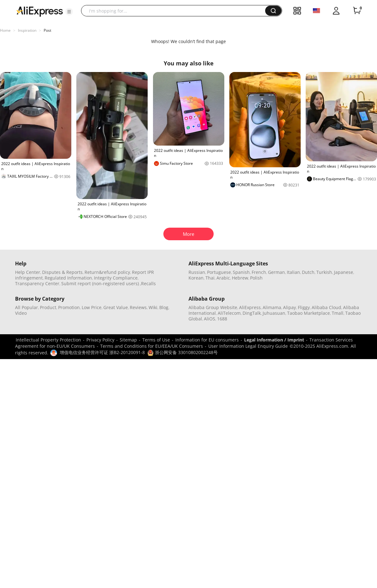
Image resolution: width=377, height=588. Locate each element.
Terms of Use (156, 340)
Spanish (241, 272)
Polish (256, 278)
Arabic (223, 278)
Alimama (272, 307)
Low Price (92, 307)
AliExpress (250, 307)
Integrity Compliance (116, 278)
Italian (293, 272)
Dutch (308, 272)
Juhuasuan (274, 313)
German (276, 272)
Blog (164, 307)
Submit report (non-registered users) (100, 283)
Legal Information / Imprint (274, 340)
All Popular (27, 307)
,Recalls (148, 283)
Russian (197, 272)
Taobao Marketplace (309, 313)
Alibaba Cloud (326, 307)
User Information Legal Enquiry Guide (248, 346)
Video (21, 313)
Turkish (324, 272)
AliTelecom (229, 313)
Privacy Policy (100, 340)
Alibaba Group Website (213, 307)
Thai (210, 278)
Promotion (69, 307)
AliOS (210, 319)
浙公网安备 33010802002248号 (183, 352)
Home (5, 30)
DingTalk (252, 313)
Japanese (344, 272)
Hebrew (240, 278)
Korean (196, 278)
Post (47, 30)
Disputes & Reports (62, 272)
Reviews (138, 307)
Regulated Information (68, 278)
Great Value (116, 307)
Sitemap (128, 340)
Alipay (290, 307)
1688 (222, 319)
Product (48, 307)
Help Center (28, 272)
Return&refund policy (107, 272)
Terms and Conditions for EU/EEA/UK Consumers (152, 346)
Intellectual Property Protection (48, 340)
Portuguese (219, 272)
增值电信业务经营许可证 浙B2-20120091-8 (102, 352)
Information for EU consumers (207, 340)
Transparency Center (37, 283)
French (259, 272)
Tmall (338, 313)
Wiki (153, 307)
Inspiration (27, 30)
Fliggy (304, 307)
